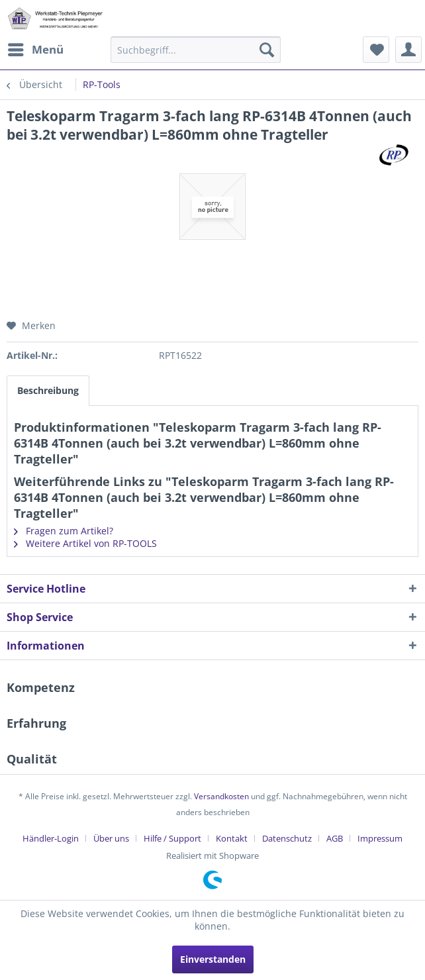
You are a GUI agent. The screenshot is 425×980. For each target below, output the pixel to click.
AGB (335, 838)
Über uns (111, 838)
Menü (36, 48)
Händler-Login (51, 838)
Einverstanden (213, 959)
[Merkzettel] (376, 50)
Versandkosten (221, 796)
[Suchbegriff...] (196, 50)
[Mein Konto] (408, 50)
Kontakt (232, 838)
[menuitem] (35, 50)
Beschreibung (48, 390)
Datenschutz (287, 838)
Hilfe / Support (172, 838)
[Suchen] (267, 50)
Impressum (380, 838)
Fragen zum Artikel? (64, 531)
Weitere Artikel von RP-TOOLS (85, 543)
